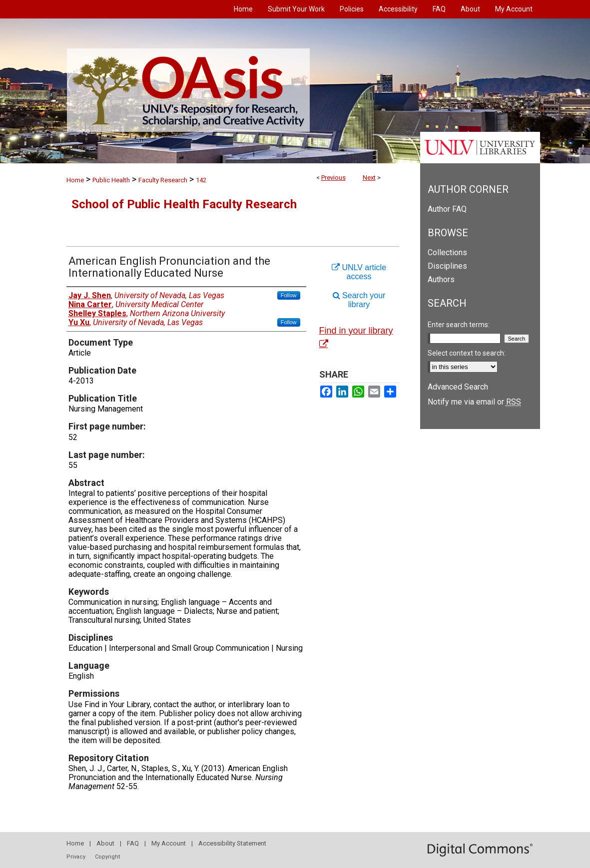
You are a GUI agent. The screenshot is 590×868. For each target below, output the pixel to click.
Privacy (76, 857)
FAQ (133, 843)
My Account (169, 843)
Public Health (111, 180)
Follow (289, 295)
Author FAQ (447, 209)
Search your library (359, 300)
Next (369, 178)
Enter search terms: (459, 325)
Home (75, 180)
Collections (447, 252)
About (105, 843)
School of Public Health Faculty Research (184, 204)
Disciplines (447, 266)
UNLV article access (359, 272)
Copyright (107, 857)
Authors (441, 279)
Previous (333, 178)
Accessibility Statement (232, 843)
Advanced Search (458, 387)
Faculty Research (163, 180)
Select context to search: (467, 353)
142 (201, 180)
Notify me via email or (474, 402)
